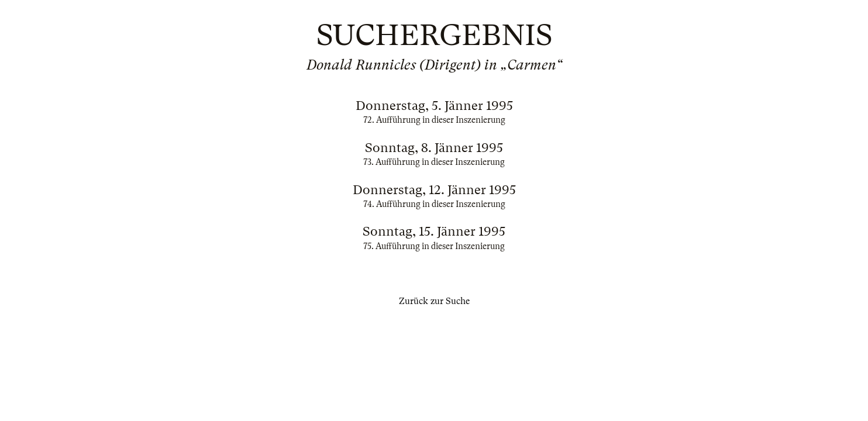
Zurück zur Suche (434, 301)
